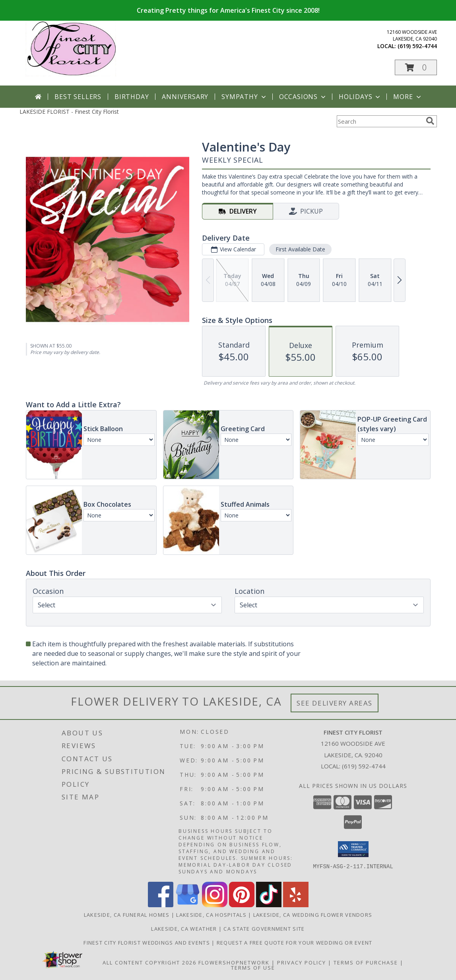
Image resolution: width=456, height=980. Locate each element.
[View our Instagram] (215, 905)
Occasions (303, 97)
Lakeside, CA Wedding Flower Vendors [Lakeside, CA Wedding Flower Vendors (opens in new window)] (313, 915)
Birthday (132, 97)
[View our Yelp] (296, 905)
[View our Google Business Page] (188, 905)
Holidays (360, 97)
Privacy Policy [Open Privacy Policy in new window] (302, 962)
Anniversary (185, 97)
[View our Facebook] (161, 905)
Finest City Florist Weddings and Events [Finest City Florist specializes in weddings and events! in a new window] (147, 943)
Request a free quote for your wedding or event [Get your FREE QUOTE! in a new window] (295, 943)
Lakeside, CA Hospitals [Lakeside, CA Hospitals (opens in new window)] (211, 915)
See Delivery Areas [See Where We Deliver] (335, 703)
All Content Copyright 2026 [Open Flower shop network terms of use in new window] (149, 962)
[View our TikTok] (269, 905)
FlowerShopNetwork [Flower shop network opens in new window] (234, 962)
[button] (416, 67)
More (408, 97)
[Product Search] (380, 121)
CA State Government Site (264, 929)
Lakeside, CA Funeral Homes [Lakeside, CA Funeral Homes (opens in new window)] (127, 915)
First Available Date (300, 249)
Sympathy (244, 97)
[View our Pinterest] (242, 905)
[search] (430, 121)
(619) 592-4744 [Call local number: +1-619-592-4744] (417, 46)
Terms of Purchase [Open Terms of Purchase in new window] (366, 962)
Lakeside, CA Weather (184, 929)
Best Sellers (78, 97)
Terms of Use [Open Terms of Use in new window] (253, 968)
